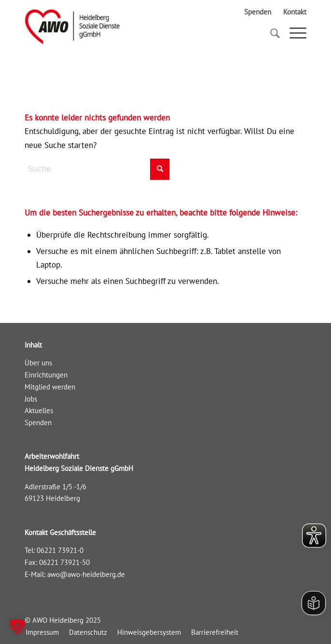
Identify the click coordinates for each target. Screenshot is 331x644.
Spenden (258, 12)
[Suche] (270, 33)
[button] (17, 627)
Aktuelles (39, 410)
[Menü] (293, 33)
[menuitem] (42, 632)
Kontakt (295, 12)
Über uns (38, 363)
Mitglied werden (50, 387)
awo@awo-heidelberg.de (86, 574)
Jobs (31, 399)
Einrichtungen (46, 375)
